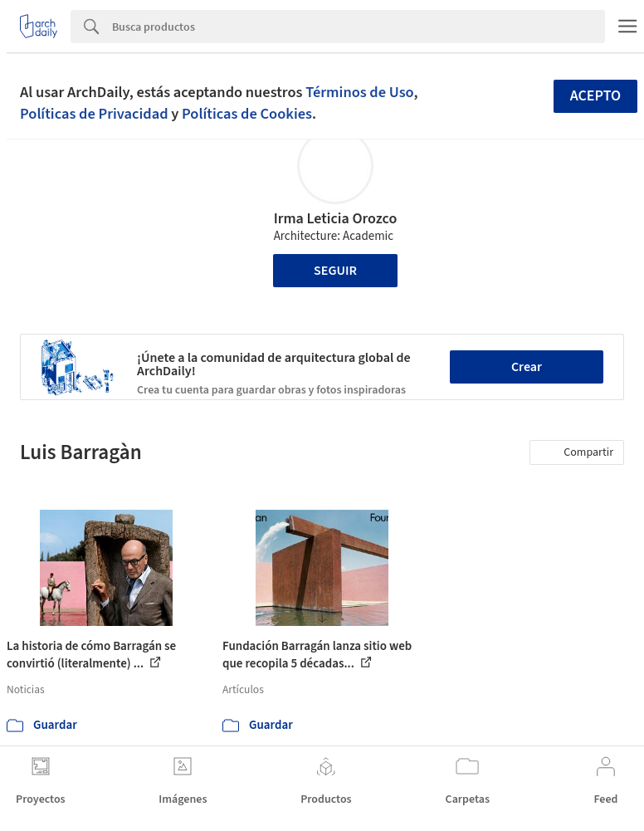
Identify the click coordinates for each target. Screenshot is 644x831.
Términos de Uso (359, 92)
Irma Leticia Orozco (336, 219)
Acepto (596, 96)
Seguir (335, 271)
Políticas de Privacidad (94, 114)
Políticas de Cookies (247, 114)
